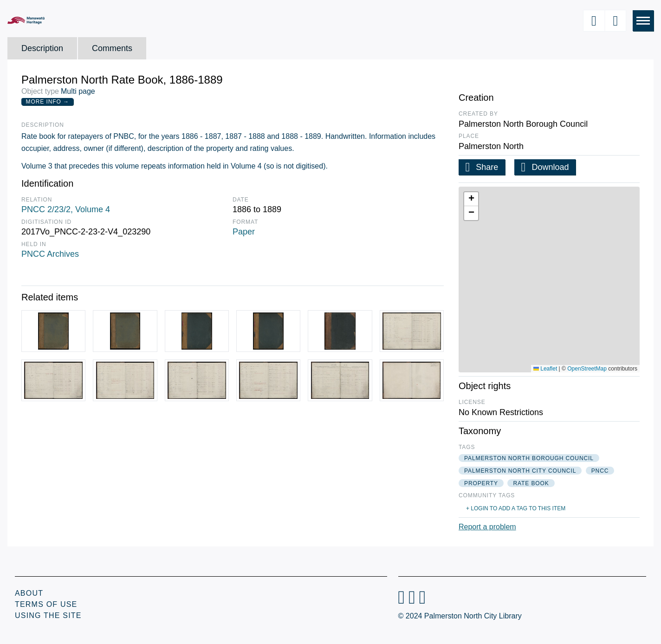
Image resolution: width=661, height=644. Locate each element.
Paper (244, 232)
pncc (600, 471)
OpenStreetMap (587, 369)
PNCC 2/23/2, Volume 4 (66, 209)
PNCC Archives (50, 254)
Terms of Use (46, 604)
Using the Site (48, 615)
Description (42, 48)
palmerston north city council (520, 471)
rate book (531, 483)
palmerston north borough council (529, 458)
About (29, 593)
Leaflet (545, 369)
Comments (112, 48)
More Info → (48, 102)
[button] (471, 199)
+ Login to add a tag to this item (516, 508)
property (481, 483)
